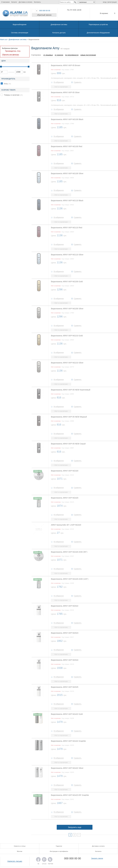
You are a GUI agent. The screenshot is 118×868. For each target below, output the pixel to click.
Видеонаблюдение (20, 25)
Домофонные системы (59, 25)
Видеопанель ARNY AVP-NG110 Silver (67, 255)
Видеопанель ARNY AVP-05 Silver (65, 92)
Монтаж (20, 851)
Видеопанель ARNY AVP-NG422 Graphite (68, 741)
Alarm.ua (3, 39)
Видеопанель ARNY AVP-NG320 (65, 471)
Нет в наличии (61, 87)
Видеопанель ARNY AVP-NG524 (65, 660)
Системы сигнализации (20, 33)
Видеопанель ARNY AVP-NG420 (65, 498)
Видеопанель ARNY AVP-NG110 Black (67, 201)
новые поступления (88, 55)
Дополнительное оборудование (98, 33)
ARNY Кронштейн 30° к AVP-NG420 (66, 525)
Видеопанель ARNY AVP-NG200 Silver (67, 309)
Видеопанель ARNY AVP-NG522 (65, 606)
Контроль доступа (59, 33)
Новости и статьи (20, 846)
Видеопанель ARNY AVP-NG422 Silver (67, 768)
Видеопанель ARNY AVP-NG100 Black (67, 119)
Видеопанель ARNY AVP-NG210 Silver (67, 363)
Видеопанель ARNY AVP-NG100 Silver (67, 173)
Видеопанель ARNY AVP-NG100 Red (67, 146)
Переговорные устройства (98, 25)
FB (38, 860)
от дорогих (59, 55)
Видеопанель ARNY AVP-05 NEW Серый (68, 444)
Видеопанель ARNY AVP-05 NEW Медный (69, 417)
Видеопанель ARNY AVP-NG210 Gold (67, 336)
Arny (6, 84)
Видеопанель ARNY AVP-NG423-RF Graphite (70, 795)
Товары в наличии (12, 95)
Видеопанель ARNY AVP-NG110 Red (67, 228)
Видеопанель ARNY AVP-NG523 (65, 633)
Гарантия (59, 846)
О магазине (6, 2)
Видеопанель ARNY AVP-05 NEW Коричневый (71, 390)
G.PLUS (44, 860)
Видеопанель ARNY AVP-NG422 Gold (67, 714)
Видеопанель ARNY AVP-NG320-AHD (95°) (69, 552)
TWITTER (50, 860)
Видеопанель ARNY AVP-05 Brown (66, 65)
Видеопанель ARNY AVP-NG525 (65, 687)
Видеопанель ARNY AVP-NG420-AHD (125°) (70, 579)
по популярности (72, 55)
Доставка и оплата (26, 2)
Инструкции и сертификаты (59, 851)
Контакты (37, 2)
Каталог (14, 2)
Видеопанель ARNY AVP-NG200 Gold (67, 282)
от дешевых (48, 55)
